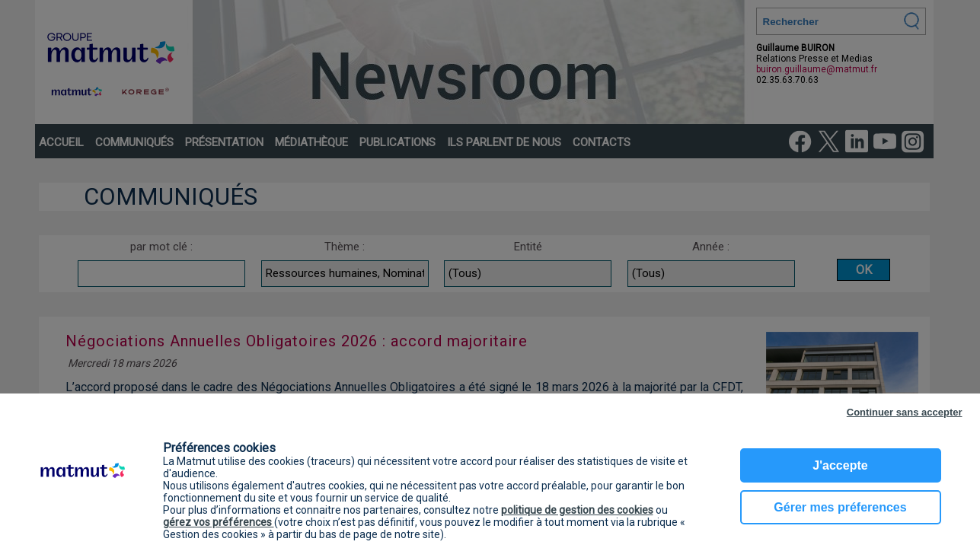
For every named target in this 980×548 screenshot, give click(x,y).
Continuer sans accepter (905, 412)
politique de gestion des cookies (577, 510)
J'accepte (840, 465)
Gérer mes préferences (840, 507)
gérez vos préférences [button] (219, 522)
